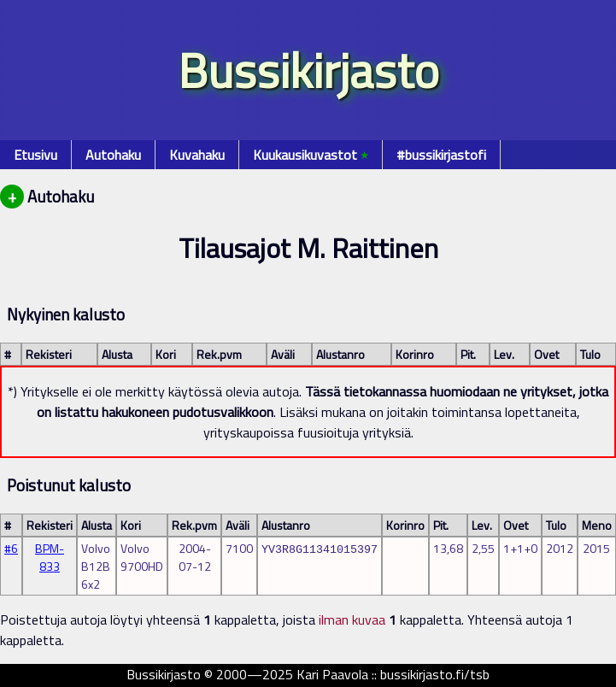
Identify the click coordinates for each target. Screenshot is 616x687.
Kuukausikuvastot (311, 155)
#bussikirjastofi (441, 155)
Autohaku (113, 155)
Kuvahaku (197, 155)
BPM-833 (50, 557)
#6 (11, 548)
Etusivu (35, 155)
